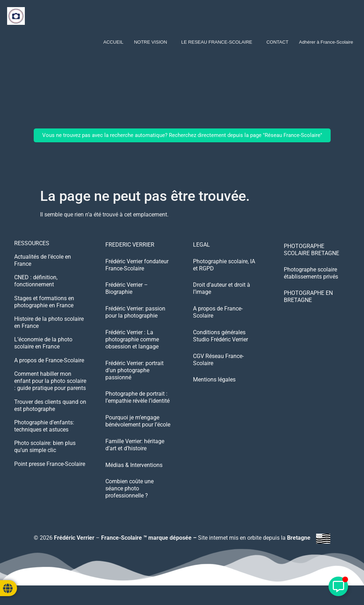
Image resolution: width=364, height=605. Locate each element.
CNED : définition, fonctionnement (36, 282)
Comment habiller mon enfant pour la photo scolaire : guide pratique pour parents (50, 385)
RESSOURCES (32, 243)
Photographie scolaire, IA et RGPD (224, 266)
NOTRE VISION (151, 42)
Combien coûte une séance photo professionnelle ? (129, 500)
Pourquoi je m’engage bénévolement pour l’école (138, 430)
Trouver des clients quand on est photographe (50, 410)
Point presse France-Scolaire (50, 470)
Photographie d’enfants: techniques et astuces (44, 431)
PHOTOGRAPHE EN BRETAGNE (308, 296)
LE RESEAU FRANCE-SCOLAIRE (217, 42)
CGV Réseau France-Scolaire (218, 366)
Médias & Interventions (134, 476)
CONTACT (277, 42)
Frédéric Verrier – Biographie (127, 291)
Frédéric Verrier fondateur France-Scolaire (137, 266)
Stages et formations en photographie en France (44, 304)
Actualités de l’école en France (43, 261)
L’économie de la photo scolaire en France (43, 346)
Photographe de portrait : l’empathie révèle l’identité (137, 405)
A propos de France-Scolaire (49, 364)
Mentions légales (214, 387)
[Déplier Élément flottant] (338, 586)
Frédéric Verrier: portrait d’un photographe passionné (134, 376)
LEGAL (202, 245)
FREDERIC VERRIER (130, 245)
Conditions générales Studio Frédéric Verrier (220, 341)
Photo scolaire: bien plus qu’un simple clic (45, 453)
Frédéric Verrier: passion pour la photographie (135, 316)
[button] (152, 42)
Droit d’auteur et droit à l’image (222, 291)
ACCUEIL (113, 42)
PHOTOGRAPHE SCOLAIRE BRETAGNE (311, 250)
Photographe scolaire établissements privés (311, 273)
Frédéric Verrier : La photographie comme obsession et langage (132, 344)
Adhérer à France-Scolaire (326, 42)
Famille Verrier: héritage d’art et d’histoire (135, 454)
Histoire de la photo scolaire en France (49, 325)
